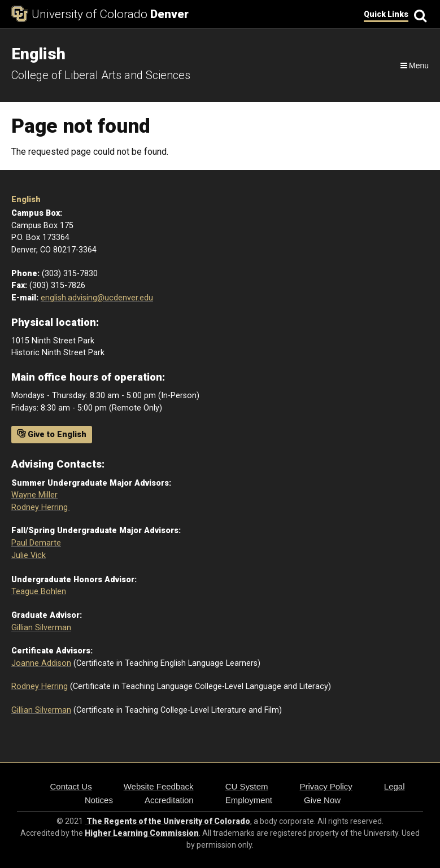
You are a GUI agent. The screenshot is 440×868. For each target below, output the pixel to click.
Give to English (52, 434)
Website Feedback (159, 786)
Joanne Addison (41, 663)
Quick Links (386, 14)
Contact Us (71, 786)
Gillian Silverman (41, 628)
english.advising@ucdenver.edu (97, 298)
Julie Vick (29, 555)
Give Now (322, 800)
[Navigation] (414, 66)
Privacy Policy (326, 786)
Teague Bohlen (39, 592)
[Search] (419, 14)
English (26, 200)
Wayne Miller (34, 495)
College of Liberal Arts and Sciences (101, 75)
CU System (247, 786)
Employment (249, 800)
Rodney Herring (41, 507)
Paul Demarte (36, 543)
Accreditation (169, 800)
